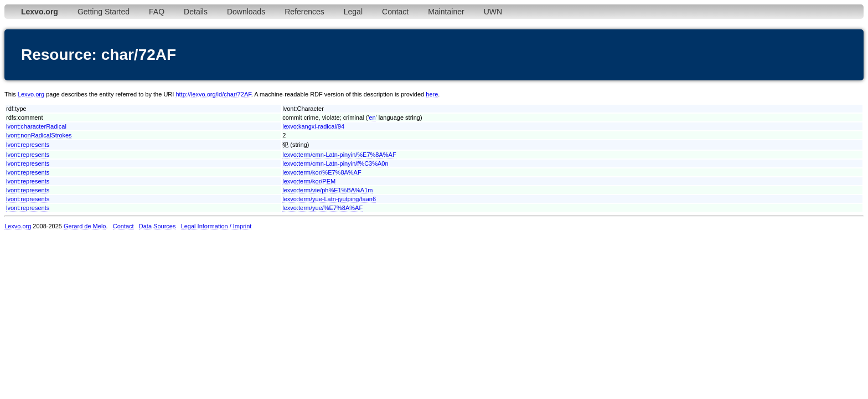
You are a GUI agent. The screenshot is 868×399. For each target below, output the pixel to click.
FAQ (157, 12)
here (432, 94)
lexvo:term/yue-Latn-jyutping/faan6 (329, 199)
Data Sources (157, 226)
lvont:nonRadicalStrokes (39, 135)
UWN (493, 12)
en (372, 117)
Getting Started (104, 12)
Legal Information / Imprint (216, 226)
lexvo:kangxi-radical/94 (313, 126)
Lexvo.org (31, 94)
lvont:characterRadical (36, 126)
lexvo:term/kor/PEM (309, 181)
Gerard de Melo (85, 226)
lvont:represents (28, 145)
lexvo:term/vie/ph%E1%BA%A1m (327, 190)
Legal (353, 12)
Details (196, 12)
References (304, 12)
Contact (395, 12)
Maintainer (446, 12)
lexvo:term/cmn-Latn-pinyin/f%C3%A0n (335, 163)
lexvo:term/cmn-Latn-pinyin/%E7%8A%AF (339, 155)
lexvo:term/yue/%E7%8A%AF (322, 208)
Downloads (246, 12)
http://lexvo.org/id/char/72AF (213, 94)
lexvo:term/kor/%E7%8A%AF (322, 172)
